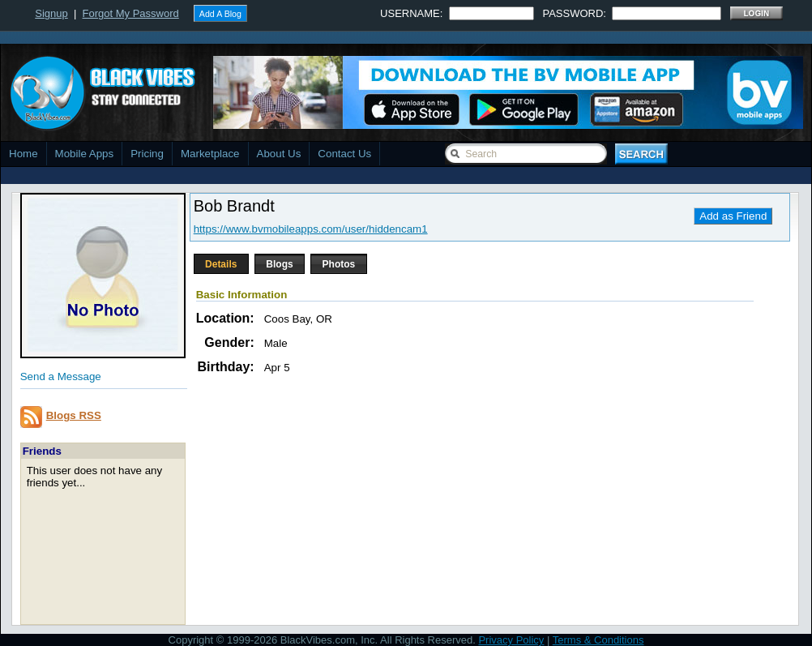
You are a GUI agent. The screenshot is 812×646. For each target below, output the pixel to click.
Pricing (147, 154)
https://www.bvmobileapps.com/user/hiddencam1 (311, 229)
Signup (51, 13)
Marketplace (210, 154)
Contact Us (344, 154)
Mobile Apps (85, 154)
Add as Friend (733, 216)
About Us (279, 154)
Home (24, 154)
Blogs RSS (74, 415)
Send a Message (61, 376)
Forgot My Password (131, 13)
